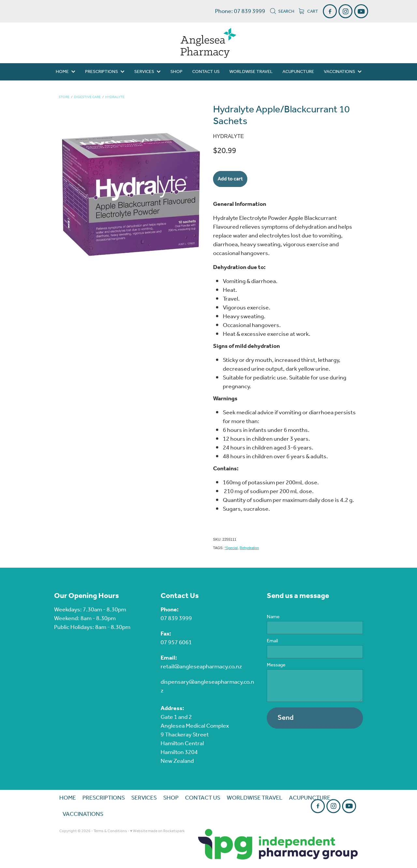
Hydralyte (115, 97)
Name (273, 617)
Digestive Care (87, 97)
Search (282, 12)
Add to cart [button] (230, 179)
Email (272, 641)
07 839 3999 (176, 619)
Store (64, 97)
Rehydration (249, 548)
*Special (231, 548)
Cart (308, 12)
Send (286, 718)
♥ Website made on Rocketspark (157, 831)
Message (276, 665)
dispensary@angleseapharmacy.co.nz (207, 686)
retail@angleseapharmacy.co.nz (201, 667)
